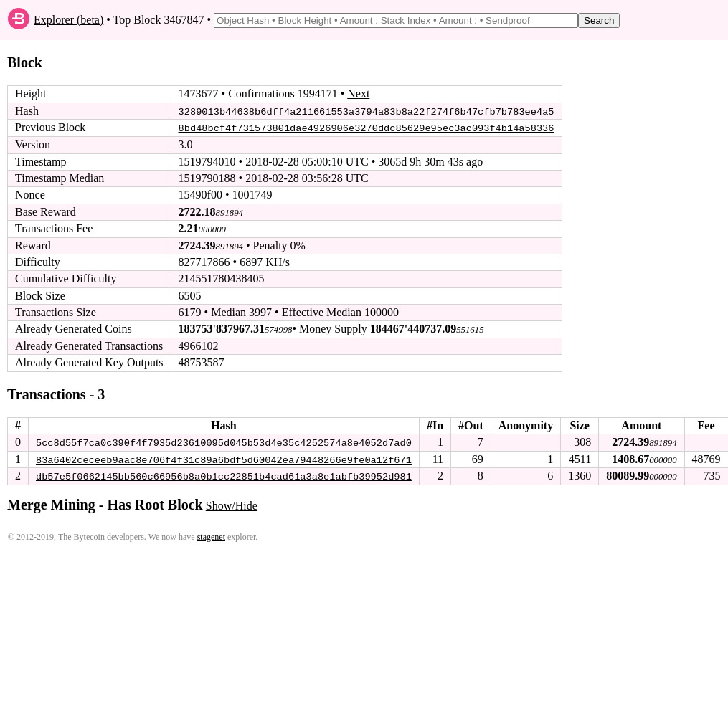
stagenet (211, 536)
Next (358, 94)
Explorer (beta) (68, 20)
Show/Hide (232, 505)
